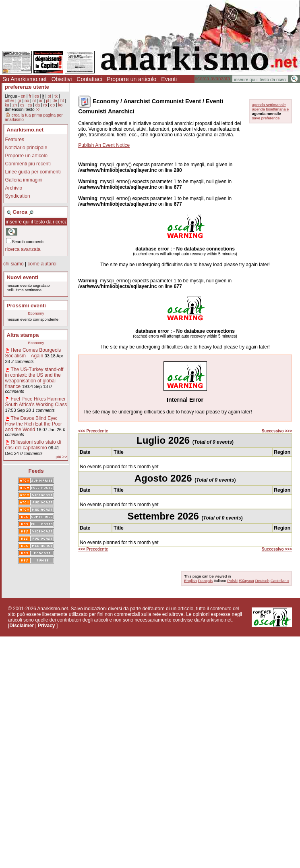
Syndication (18, 196)
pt (49, 96)
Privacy (47, 626)
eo (53, 105)
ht (62, 101)
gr (20, 101)
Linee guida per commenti (33, 172)
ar (41, 101)
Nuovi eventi (23, 277)
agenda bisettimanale (270, 109)
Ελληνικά (246, 581)
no (27, 101)
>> (38, 110)
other (9, 101)
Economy (36, 313)
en (23, 96)
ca (30, 105)
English (190, 581)
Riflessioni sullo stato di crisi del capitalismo (33, 445)
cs (22, 105)
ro (45, 105)
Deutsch (262, 581)
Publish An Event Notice (104, 145)
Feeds (36, 471)
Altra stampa (23, 335)
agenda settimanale (269, 105)
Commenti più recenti (28, 164)
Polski (232, 581)
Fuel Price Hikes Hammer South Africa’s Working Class (36, 402)
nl (34, 101)
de (55, 101)
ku (7, 105)
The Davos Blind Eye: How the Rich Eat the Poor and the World (34, 424)
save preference (266, 118)
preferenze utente (27, 87)
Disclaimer (22, 626)
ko (60, 105)
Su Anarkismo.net (25, 79)
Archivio (14, 188)
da (38, 105)
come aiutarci (42, 264)
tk (56, 96)
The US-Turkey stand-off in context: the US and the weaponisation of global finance (34, 378)
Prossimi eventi (26, 306)
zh (15, 105)
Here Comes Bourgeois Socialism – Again (33, 353)
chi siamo (13, 264)
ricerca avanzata (212, 79)
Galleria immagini (24, 180)
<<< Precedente (93, 431)
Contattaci (89, 79)
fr (30, 96)
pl (48, 101)
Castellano (280, 581)
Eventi (169, 79)
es (37, 96)
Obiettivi (62, 79)
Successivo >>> (277, 431)
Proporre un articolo (131, 79)
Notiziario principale (26, 148)
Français (205, 581)
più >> (61, 457)
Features (15, 140)
